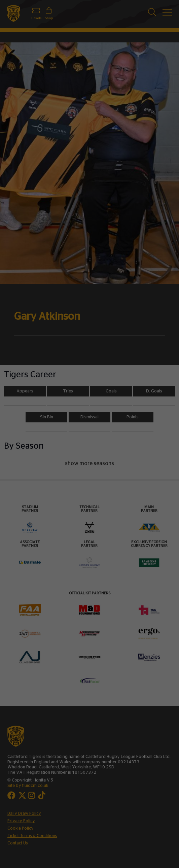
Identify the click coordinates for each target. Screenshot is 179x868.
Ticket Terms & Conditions (32, 836)
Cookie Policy (21, 828)
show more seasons (89, 463)
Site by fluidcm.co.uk (28, 786)
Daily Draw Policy (24, 813)
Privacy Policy (21, 821)
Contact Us (18, 843)
